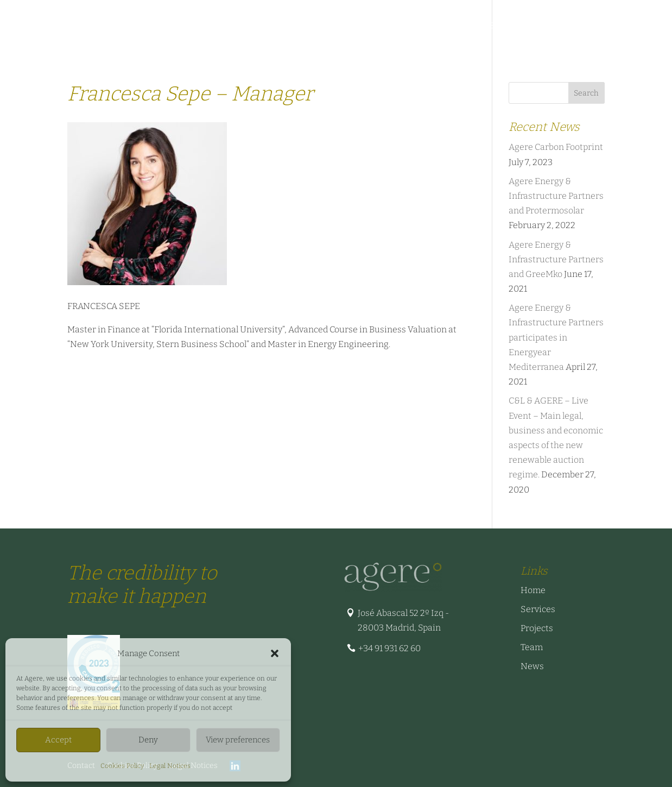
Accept (58, 740)
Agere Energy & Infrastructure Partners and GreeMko (556, 259)
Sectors (210, 26)
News (520, 26)
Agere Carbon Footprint (556, 147)
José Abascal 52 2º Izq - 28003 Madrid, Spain (403, 620)
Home (533, 590)
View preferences (238, 740)
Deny (148, 740)
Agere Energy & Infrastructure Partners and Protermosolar (556, 196)
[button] (275, 653)
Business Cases (461, 26)
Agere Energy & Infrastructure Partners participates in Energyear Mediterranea (556, 337)
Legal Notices (170, 766)
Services (159, 26)
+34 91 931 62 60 (389, 648)
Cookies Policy (122, 766)
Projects (261, 26)
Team (402, 26)
